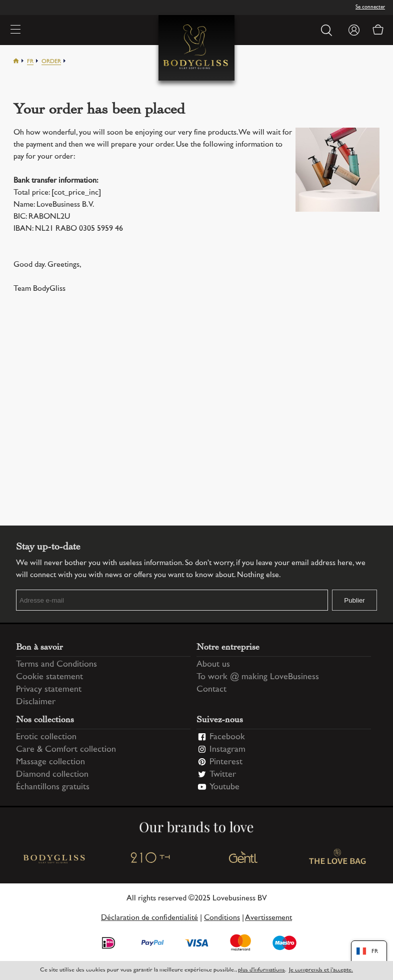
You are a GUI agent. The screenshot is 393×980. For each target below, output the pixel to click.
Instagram (227, 750)
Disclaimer (36, 702)
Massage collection (50, 762)
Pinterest (226, 762)
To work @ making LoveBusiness (258, 677)
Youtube (224, 787)
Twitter (223, 775)
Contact (211, 690)
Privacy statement (49, 690)
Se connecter (370, 7)
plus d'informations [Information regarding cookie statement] (261, 970)
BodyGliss (55, 859)
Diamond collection (52, 775)
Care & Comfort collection (66, 750)
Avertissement (268, 918)
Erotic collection (46, 737)
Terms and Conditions (56, 665)
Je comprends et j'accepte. (321, 970)
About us (213, 665)
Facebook (227, 737)
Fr (30, 62)
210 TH (149, 859)
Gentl (244, 859)
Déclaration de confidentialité (149, 918)
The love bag (338, 859)
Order (51, 62)
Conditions (222, 918)
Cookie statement (49, 677)
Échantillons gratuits (53, 787)
